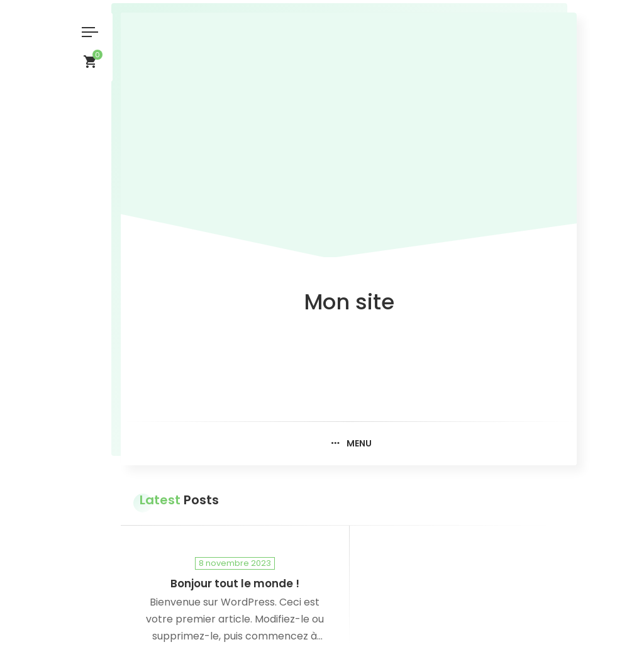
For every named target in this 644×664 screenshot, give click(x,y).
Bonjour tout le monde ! (235, 584)
